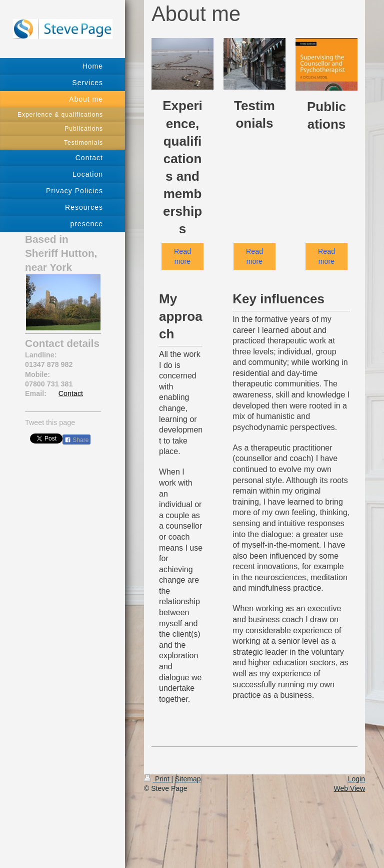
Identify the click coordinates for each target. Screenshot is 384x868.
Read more (182, 256)
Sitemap (188, 779)
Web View (349, 788)
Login (356, 779)
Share (76, 440)
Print (158, 779)
